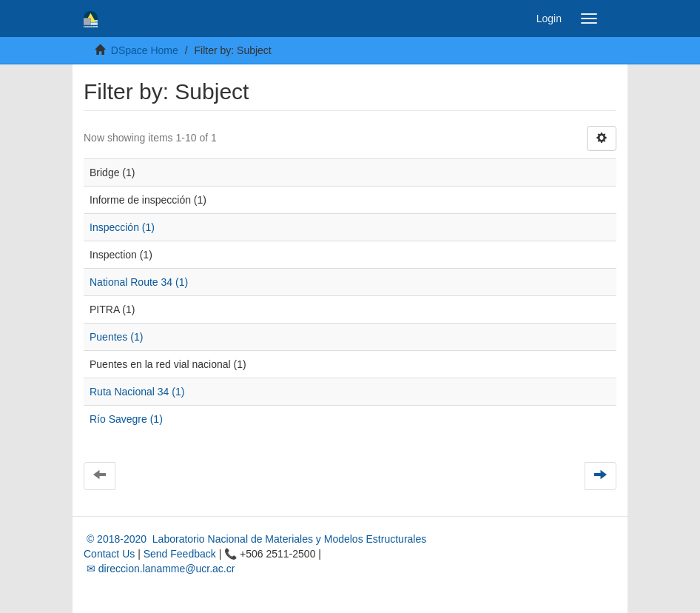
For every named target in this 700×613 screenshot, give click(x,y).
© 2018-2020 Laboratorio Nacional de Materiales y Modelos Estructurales (255, 539)
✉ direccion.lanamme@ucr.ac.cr (159, 569)
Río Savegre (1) (126, 419)
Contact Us (109, 554)
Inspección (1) (122, 227)
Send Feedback (180, 554)
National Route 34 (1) (139, 282)
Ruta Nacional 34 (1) (137, 392)
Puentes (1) (116, 337)
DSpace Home (145, 50)
